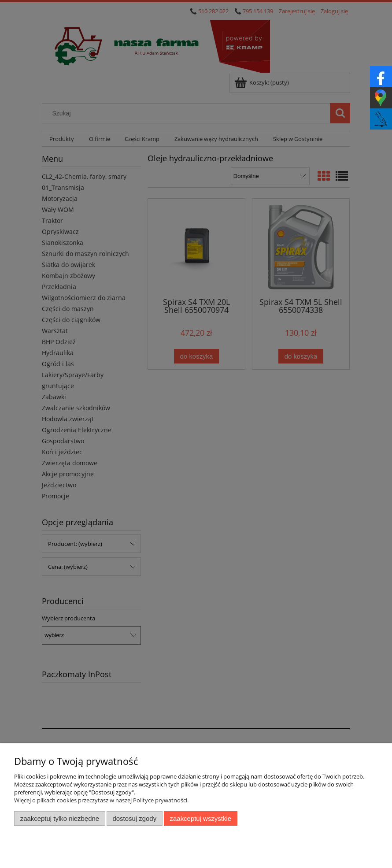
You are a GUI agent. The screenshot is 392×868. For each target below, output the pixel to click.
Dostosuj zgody (134, 818)
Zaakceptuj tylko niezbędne (60, 818)
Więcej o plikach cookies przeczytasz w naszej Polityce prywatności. (101, 800)
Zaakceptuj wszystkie (201, 818)
